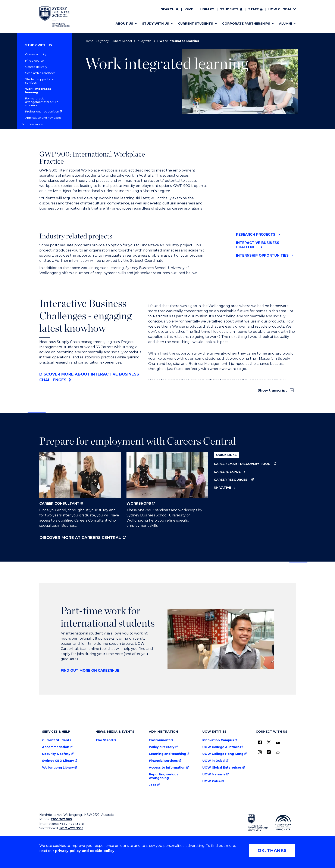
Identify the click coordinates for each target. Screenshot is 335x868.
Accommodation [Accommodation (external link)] (56, 747)
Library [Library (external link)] (207, 9)
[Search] (170, 9)
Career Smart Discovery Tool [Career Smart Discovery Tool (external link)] (242, 464)
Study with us (146, 41)
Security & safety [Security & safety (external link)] (56, 754)
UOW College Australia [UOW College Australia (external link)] (221, 747)
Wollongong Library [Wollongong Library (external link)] (58, 768)
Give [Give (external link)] (189, 9)
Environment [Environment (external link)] (159, 740)
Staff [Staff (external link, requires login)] (253, 9)
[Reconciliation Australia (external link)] (283, 823)
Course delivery (36, 67)
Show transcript (273, 390)
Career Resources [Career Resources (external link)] (231, 480)
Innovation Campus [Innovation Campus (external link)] (218, 740)
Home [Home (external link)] (89, 41)
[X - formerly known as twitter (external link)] (269, 742)
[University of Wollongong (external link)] (258, 823)
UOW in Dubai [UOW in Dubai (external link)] (214, 761)
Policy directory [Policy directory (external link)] (162, 747)
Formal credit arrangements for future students (42, 102)
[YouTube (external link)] (278, 743)
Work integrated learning (38, 90)
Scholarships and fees (40, 73)
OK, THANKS (272, 850)
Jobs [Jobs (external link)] (153, 785)
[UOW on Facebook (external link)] (260, 742)
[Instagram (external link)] (260, 752)
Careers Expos (227, 472)
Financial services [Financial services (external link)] (163, 761)
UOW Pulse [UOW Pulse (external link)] (212, 781)
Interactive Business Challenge (258, 245)
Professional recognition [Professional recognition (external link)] (42, 111)
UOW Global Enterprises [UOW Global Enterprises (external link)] (222, 768)
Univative (222, 488)
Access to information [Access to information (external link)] (167, 768)
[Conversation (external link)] (278, 753)
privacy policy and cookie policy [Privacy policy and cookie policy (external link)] (85, 851)
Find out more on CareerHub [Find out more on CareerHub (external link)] (90, 671)
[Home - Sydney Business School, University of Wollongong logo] (55, 16)
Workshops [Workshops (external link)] (167, 479)
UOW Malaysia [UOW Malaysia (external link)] (214, 774)
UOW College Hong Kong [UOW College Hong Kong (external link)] (223, 754)
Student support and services (40, 81)
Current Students (57, 740)
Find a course (35, 61)
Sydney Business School (115, 41)
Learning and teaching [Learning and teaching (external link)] (167, 754)
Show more (35, 124)
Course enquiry (36, 54)
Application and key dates (43, 118)
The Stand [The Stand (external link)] (104, 740)
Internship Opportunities (262, 255)
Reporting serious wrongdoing (164, 776)
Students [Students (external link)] (229, 9)
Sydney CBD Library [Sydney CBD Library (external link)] (58, 761)
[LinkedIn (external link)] (269, 752)
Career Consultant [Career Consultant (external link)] (80, 479)
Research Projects (256, 234)
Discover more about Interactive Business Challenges (89, 377)
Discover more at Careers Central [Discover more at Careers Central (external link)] (80, 538)
